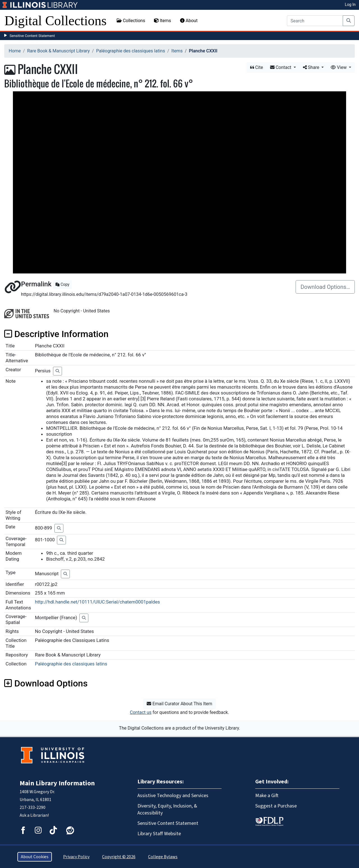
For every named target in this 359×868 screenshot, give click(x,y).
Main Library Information (57, 783)
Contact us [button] (141, 712)
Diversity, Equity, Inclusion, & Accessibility (167, 809)
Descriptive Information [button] (56, 334)
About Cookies (35, 857)
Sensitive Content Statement (32, 36)
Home (15, 51)
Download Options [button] (46, 683)
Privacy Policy (76, 857)
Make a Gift (267, 796)
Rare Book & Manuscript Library (58, 51)
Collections (131, 21)
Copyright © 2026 (119, 857)
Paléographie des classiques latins (131, 51)
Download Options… (325, 287)
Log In (350, 4)
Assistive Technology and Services (173, 796)
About (189, 21)
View (339, 67)
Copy (62, 284)
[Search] (315, 21)
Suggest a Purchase (276, 806)
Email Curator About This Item (179, 704)
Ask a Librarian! (34, 815)
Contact (281, 67)
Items (162, 21)
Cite (257, 67)
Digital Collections (56, 21)
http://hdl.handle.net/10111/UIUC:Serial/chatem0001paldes (97, 602)
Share (312, 67)
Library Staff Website (159, 834)
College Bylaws (163, 857)
